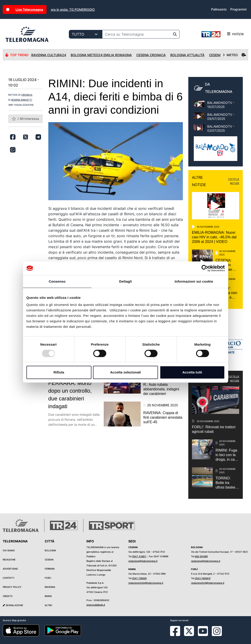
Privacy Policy (12, 587)
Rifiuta (59, 372)
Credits (8, 596)
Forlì (48, 578)
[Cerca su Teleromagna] (136, 34)
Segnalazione (13, 605)
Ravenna (50, 587)
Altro (48, 605)
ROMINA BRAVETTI (22, 100)
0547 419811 (139, 556)
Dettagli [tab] (126, 281)
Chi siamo (9, 550)
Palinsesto (219, 9)
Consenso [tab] (57, 281)
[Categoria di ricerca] (86, 34)
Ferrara (50, 569)
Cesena (49, 560)
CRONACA (27, 95)
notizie (223, 34)
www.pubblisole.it (96, 605)
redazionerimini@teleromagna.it (146, 583)
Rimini (48, 596)
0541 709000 (139, 578)
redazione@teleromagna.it (143, 561)
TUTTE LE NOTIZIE (234, 181)
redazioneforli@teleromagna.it (208, 583)
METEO (234, 55)
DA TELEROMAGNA (219, 88)
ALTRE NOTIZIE (199, 181)
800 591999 (201, 556)
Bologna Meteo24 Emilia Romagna (101, 55)
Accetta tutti (192, 372)
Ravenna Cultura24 (49, 55)
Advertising (10, 569)
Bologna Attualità (187, 55)
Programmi (238, 9)
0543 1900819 (203, 578)
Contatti (9, 578)
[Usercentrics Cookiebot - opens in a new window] (205, 268)
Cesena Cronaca (151, 55)
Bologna (50, 550)
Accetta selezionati (125, 372)
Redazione (9, 560)
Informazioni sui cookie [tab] (194, 281)
